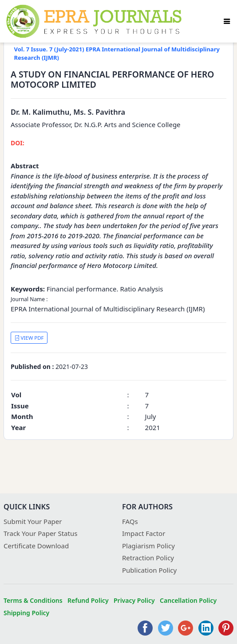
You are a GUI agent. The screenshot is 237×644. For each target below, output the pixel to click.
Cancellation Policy (188, 600)
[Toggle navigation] (227, 21)
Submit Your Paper (33, 521)
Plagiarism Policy (148, 546)
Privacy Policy (134, 600)
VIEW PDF (29, 338)
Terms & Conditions (33, 600)
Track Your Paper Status (40, 533)
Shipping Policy (26, 613)
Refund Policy (88, 600)
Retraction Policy (148, 558)
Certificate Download (36, 546)
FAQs (130, 521)
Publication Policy (149, 570)
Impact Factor (144, 533)
